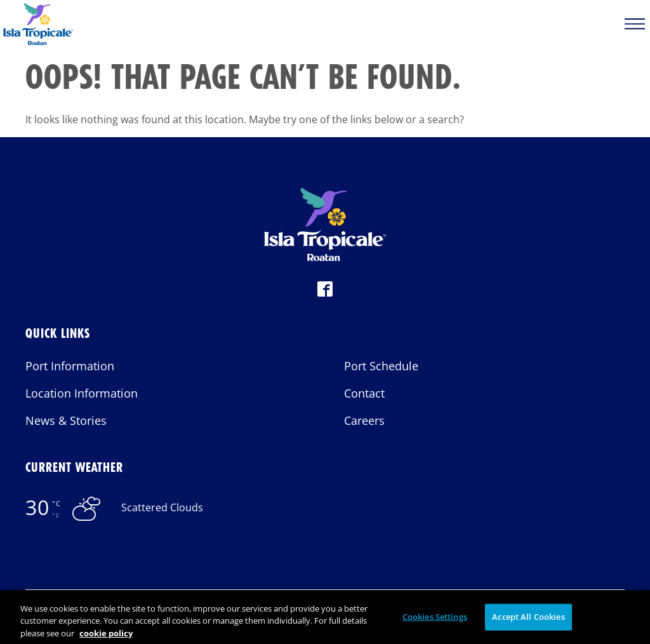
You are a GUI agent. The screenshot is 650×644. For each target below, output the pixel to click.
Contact (364, 393)
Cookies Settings (435, 621)
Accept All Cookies (528, 621)
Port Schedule (381, 366)
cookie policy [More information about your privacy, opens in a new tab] (106, 638)
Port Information (70, 366)
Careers (364, 420)
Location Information (82, 393)
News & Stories (66, 420)
